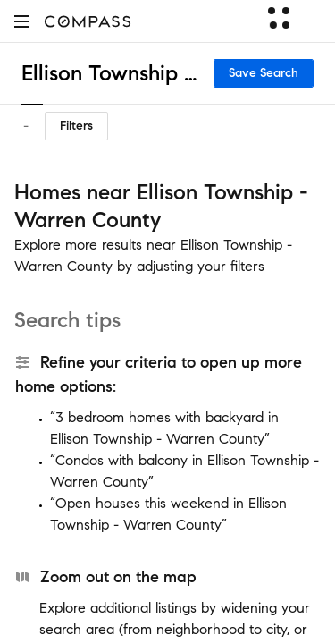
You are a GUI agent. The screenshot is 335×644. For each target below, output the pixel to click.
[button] (21, 21)
